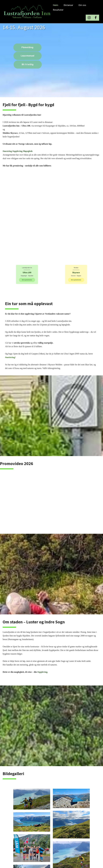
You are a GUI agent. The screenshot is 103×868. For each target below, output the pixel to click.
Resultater (58, 10)
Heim (56, 5)
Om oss (82, 5)
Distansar (68, 5)
